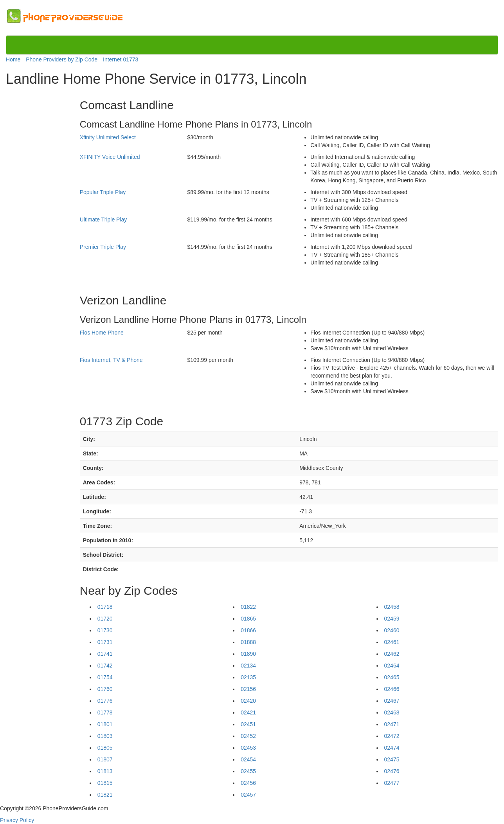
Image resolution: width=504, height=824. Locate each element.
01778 (105, 712)
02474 (392, 748)
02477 (392, 783)
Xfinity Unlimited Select (108, 137)
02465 (392, 677)
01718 (105, 607)
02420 (248, 701)
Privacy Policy (17, 820)
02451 (248, 724)
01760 (105, 689)
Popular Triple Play (103, 192)
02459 (392, 619)
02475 (392, 759)
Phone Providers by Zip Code (62, 59)
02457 (248, 795)
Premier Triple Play (103, 247)
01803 (105, 736)
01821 (105, 795)
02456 (248, 783)
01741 (105, 654)
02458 (392, 607)
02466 (392, 689)
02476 (392, 771)
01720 (105, 619)
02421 (248, 712)
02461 (392, 642)
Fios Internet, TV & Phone (111, 360)
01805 (105, 748)
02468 (392, 712)
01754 (105, 677)
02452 (248, 736)
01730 (105, 630)
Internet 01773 (121, 59)
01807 (105, 759)
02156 (248, 689)
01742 (105, 666)
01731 (105, 642)
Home (13, 59)
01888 (248, 642)
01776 (105, 701)
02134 (248, 666)
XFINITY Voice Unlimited (110, 157)
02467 (392, 701)
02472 (392, 736)
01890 (248, 654)
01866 (248, 630)
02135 (248, 677)
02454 (248, 759)
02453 (248, 748)
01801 (105, 724)
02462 (392, 654)
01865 (248, 619)
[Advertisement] (38, 208)
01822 (248, 607)
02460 (392, 630)
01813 (105, 771)
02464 (392, 666)
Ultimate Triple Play (103, 219)
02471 (392, 724)
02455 (248, 771)
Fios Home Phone (102, 333)
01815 (105, 783)
